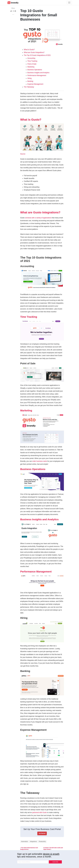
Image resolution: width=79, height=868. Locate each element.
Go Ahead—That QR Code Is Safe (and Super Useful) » (53, 849)
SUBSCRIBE (55, 862)
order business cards (40, 461)
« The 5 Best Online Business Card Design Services (29, 849)
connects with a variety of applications (38, 218)
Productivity (42, 842)
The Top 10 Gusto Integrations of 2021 (37, 55)
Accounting (31, 58)
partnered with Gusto (39, 812)
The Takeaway (29, 87)
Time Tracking (32, 61)
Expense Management (35, 84)
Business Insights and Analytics (38, 73)
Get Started (42, 833)
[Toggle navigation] (69, 3)
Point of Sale (32, 64)
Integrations (33, 842)
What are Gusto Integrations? (34, 52)
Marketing (31, 67)
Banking (30, 81)
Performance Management (37, 75)
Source (23, 154)
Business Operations (35, 70)
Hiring (30, 78)
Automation (25, 842)
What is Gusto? (29, 50)
